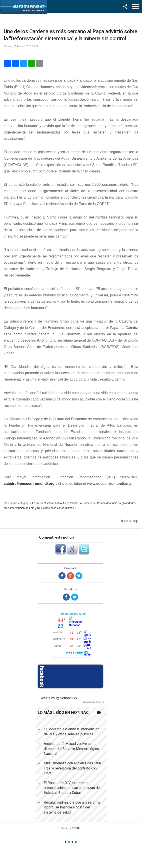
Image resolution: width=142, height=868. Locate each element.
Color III (72, 842)
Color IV (76, 842)
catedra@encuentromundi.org (29, 484)
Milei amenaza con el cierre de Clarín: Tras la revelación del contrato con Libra (73, 768)
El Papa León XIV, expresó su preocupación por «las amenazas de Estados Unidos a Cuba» (72, 788)
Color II (69, 842)
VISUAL (76, 828)
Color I (65, 842)
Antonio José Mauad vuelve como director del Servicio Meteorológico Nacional (71, 749)
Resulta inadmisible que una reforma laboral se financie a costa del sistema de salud (72, 807)
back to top (130, 521)
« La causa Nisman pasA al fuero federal (54, 503)
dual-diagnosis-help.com (94, 702)
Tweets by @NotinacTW (58, 698)
